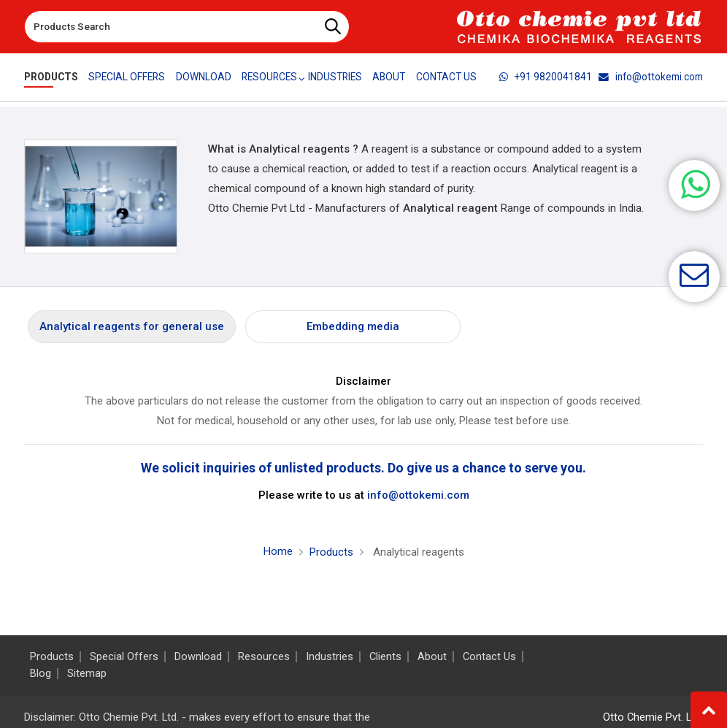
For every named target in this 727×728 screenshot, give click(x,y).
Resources (264, 657)
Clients (385, 657)
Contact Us (447, 77)
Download (203, 77)
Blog (41, 674)
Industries (336, 77)
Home (278, 551)
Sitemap (87, 674)
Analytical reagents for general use (132, 326)
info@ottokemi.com (651, 77)
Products (51, 77)
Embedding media (353, 326)
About (390, 77)
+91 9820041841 (546, 77)
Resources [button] (269, 77)
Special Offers (127, 77)
